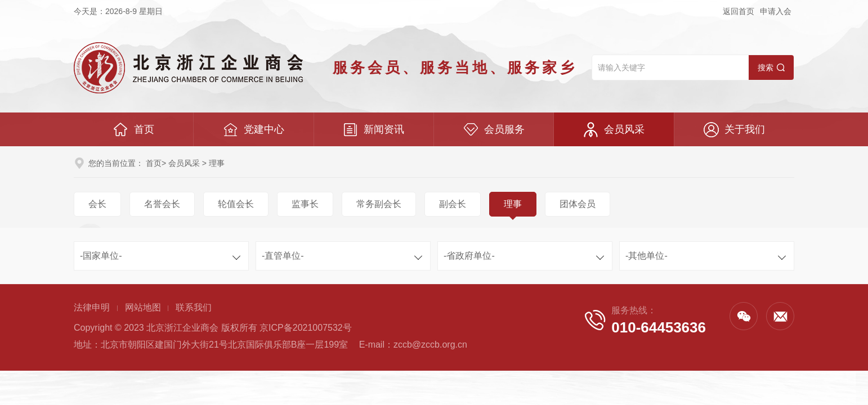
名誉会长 (162, 204)
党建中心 (254, 130)
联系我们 (194, 307)
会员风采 (614, 130)
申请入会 (776, 11)
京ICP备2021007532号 (306, 328)
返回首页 (739, 11)
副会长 (453, 204)
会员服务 (494, 130)
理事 (513, 204)
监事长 (305, 204)
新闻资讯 (373, 130)
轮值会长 (236, 204)
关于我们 (734, 130)
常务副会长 (379, 204)
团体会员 (578, 204)
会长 (97, 204)
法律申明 (92, 307)
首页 (134, 130)
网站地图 (143, 307)
